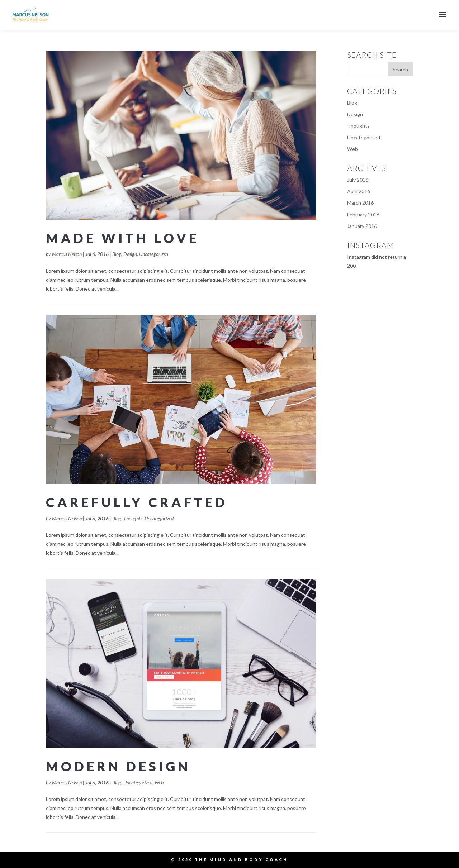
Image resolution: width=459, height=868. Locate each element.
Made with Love (122, 238)
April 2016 (359, 191)
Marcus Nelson (67, 254)
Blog (117, 254)
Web (159, 783)
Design (130, 254)
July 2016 (358, 180)
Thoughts (133, 518)
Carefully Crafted (137, 502)
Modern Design (118, 766)
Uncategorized (154, 254)
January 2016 (362, 226)
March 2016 (360, 203)
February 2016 (363, 214)
